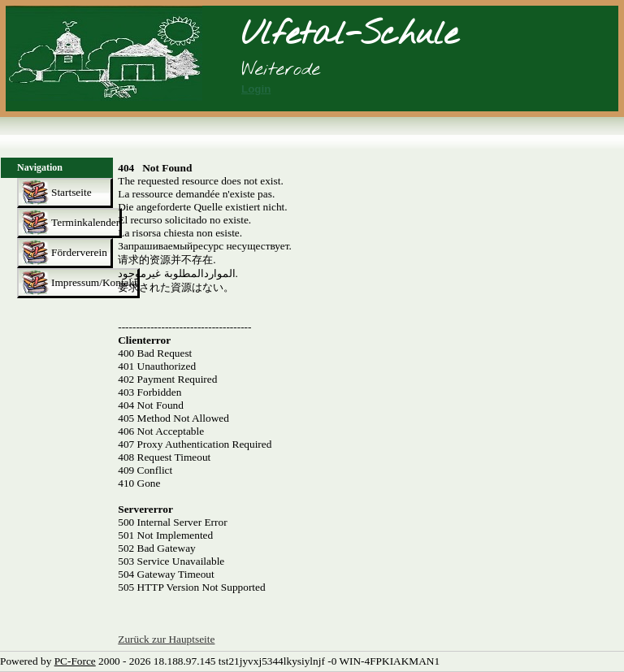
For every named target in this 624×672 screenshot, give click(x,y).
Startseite (71, 192)
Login (256, 89)
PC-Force (75, 661)
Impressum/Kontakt (94, 282)
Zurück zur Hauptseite (166, 639)
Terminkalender (85, 222)
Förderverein (79, 252)
